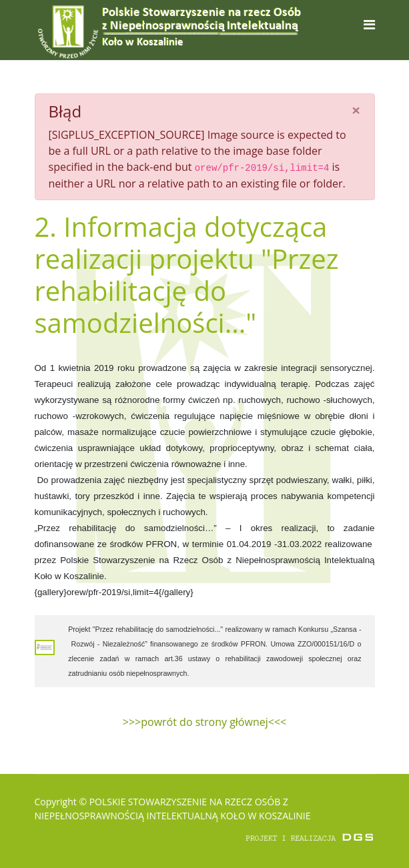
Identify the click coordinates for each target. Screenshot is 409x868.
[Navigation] (369, 24)
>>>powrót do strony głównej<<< (204, 722)
